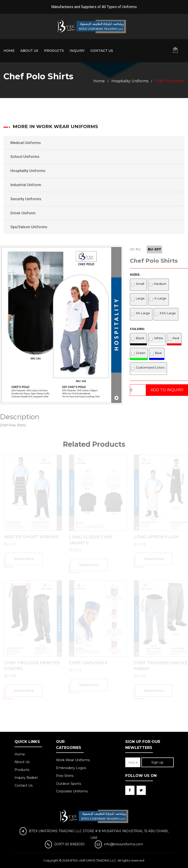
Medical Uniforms (26, 143)
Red (176, 338)
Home (9, 51)
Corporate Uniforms (72, 791)
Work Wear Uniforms (73, 760)
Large (140, 298)
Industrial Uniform (26, 185)
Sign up (157, 762)
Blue (158, 353)
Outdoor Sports (69, 784)
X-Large (160, 298)
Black (140, 338)
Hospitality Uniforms (130, 81)
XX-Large (143, 313)
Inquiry (77, 51)
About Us (29, 51)
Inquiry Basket (26, 778)
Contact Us (102, 51)
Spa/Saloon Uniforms (29, 227)
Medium (160, 284)
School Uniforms (25, 157)
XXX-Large (168, 313)
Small (140, 284)
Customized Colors (150, 367)
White (159, 338)
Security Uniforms (26, 199)
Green (141, 353)
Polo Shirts (65, 776)
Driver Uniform (23, 213)
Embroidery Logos (71, 768)
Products (54, 51)
